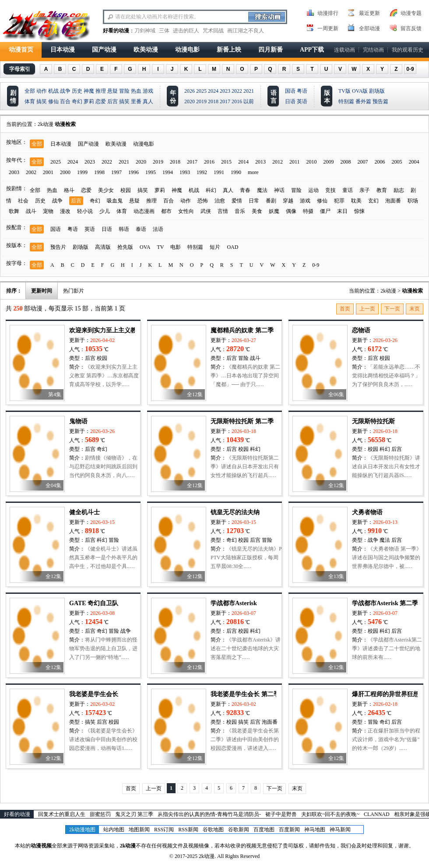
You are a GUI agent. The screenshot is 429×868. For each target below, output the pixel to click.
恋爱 (101, 101)
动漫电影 (187, 50)
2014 (243, 162)
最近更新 (369, 13)
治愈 (220, 201)
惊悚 (359, 211)
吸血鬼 (115, 201)
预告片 (58, 247)
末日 (342, 211)
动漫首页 (21, 50)
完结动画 (373, 50)
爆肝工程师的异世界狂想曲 (389, 694)
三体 (164, 31)
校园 (126, 190)
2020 (190, 101)
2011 (295, 162)
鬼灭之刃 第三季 (134, 814)
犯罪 (339, 201)
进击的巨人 (186, 31)
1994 (168, 172)
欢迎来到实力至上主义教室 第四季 (116, 330)
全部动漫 (369, 28)
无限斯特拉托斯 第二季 (242, 421)
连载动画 (345, 50)
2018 (213, 101)
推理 (101, 91)
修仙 (53, 101)
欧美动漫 (146, 50)
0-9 (410, 69)
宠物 (48, 211)
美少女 (106, 190)
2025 (201, 91)
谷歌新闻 (239, 830)
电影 (176, 247)
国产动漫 (104, 50)
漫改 (65, 211)
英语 (302, 101)
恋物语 (361, 330)
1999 (82, 172)
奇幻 (77, 101)
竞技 (331, 190)
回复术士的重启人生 (62, 814)
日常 (254, 201)
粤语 (302, 91)
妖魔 (274, 211)
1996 (134, 172)
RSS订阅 (164, 830)
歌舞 (14, 211)
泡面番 (393, 201)
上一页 (367, 309)
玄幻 (373, 201)
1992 (202, 172)
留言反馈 (411, 28)
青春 (245, 190)
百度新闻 (289, 830)
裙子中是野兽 (281, 814)
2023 (225, 91)
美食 (257, 211)
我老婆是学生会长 (94, 694)
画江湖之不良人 (246, 31)
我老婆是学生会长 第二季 (245, 694)
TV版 (345, 91)
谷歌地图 (213, 830)
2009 (329, 162)
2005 (397, 162)
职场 (413, 201)
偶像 (291, 211)
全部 (30, 91)
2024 (213, 91)
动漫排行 (328, 13)
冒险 (124, 91)
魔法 (262, 190)
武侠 (206, 211)
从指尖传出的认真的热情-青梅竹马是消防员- (209, 814)
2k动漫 (46, 124)
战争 (65, 91)
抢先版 (125, 247)
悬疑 (113, 91)
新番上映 (229, 50)
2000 (65, 172)
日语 (290, 101)
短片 (215, 247)
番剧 (271, 201)
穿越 (288, 201)
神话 (279, 190)
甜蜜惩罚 (100, 814)
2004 (414, 162)
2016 (237, 101)
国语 (290, 91)
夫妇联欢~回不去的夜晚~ (330, 814)
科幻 (211, 190)
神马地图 (315, 830)
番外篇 (363, 101)
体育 (30, 101)
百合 (65, 101)
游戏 (148, 91)
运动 (313, 190)
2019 (201, 101)
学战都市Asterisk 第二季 (385, 603)
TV (160, 247)
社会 (23, 201)
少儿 (105, 211)
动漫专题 (411, 13)
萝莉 (89, 101)
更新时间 (42, 291)
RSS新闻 (188, 830)
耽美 (356, 201)
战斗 (31, 211)
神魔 (89, 91)
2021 (249, 91)
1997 (116, 172)
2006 (380, 162)
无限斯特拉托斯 (373, 421)
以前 (249, 101)
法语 (158, 229)
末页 (415, 309)
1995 (151, 172)
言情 (223, 211)
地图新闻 (139, 830)
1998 (99, 172)
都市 (166, 211)
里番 (136, 101)
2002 (31, 172)
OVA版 (360, 91)
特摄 (308, 211)
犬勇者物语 (367, 512)
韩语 (124, 229)
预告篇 (380, 101)
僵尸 (325, 211)
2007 (363, 162)
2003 (14, 172)
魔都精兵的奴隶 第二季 (242, 330)
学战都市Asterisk (234, 603)
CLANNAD (377, 814)
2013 (260, 162)
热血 (136, 91)
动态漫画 (144, 211)
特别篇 (346, 101)
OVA (145, 247)
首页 (345, 309)
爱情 (237, 201)
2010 (312, 162)
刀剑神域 (145, 31)
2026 (190, 91)
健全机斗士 (84, 512)
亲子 (365, 190)
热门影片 (74, 291)
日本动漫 (63, 50)
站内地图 (114, 830)
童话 (348, 190)
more (253, 172)
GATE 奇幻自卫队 (94, 603)
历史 (77, 91)
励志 (399, 190)
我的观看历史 (408, 50)
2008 (346, 162)
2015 (226, 162)
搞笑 (42, 101)
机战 (53, 91)
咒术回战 (213, 31)
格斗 (69, 190)
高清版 (103, 247)
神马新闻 (340, 830)
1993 (185, 172)
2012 (278, 162)
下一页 (392, 309)
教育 (382, 190)
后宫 (113, 101)
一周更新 (328, 28)
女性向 (186, 211)
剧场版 (377, 91)
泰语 (141, 229)
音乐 (240, 211)
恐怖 (203, 201)
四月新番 (271, 50)
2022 (237, 91)
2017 (225, 101)
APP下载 (312, 50)
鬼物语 (78, 421)
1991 (219, 172)
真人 (148, 101)
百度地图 (264, 830)
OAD (232, 247)
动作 (42, 91)
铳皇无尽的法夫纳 (235, 512)
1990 (236, 172)
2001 (48, 172)
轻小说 (85, 211)
